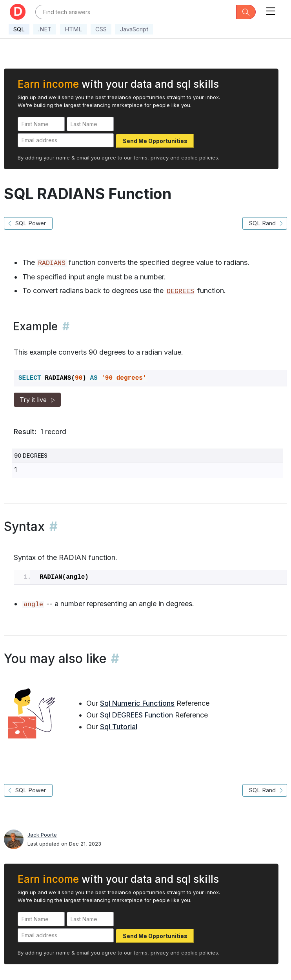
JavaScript (134, 29)
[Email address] (66, 140)
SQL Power (28, 223)
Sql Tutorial (119, 727)
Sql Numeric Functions (137, 703)
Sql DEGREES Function (136, 715)
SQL (19, 29)
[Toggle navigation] (271, 10)
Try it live (37, 400)
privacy (160, 158)
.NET (45, 29)
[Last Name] (90, 124)
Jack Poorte (42, 835)
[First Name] (41, 124)
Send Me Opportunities (155, 141)
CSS (101, 29)
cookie (189, 158)
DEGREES (180, 291)
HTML (73, 29)
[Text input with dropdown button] (136, 12)
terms (141, 158)
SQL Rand (265, 223)
